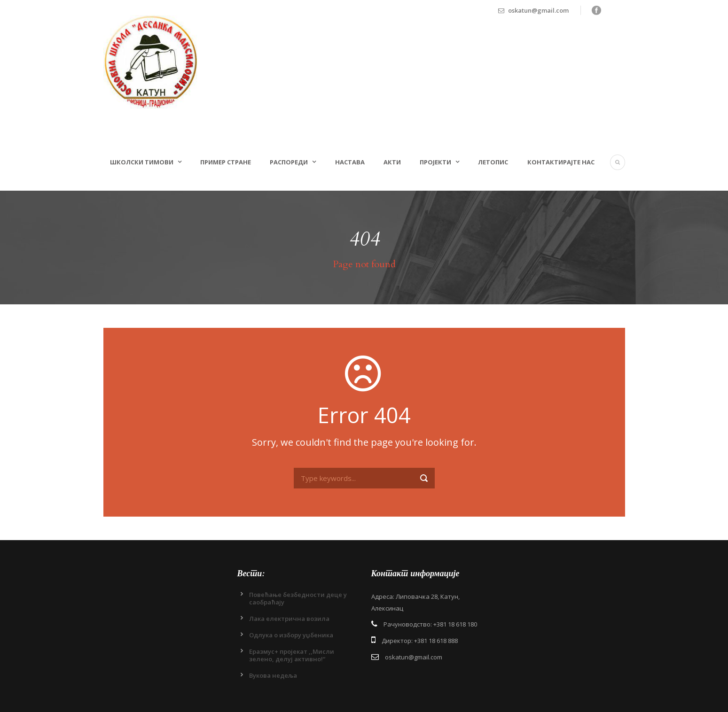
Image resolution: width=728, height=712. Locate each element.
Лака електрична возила (289, 619)
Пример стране (226, 162)
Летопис (493, 162)
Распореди (289, 162)
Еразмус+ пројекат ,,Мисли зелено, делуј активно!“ (292, 655)
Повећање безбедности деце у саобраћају (298, 598)
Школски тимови (142, 162)
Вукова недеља (273, 675)
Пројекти (435, 162)
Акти (392, 162)
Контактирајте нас (561, 162)
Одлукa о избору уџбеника (291, 635)
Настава (350, 162)
